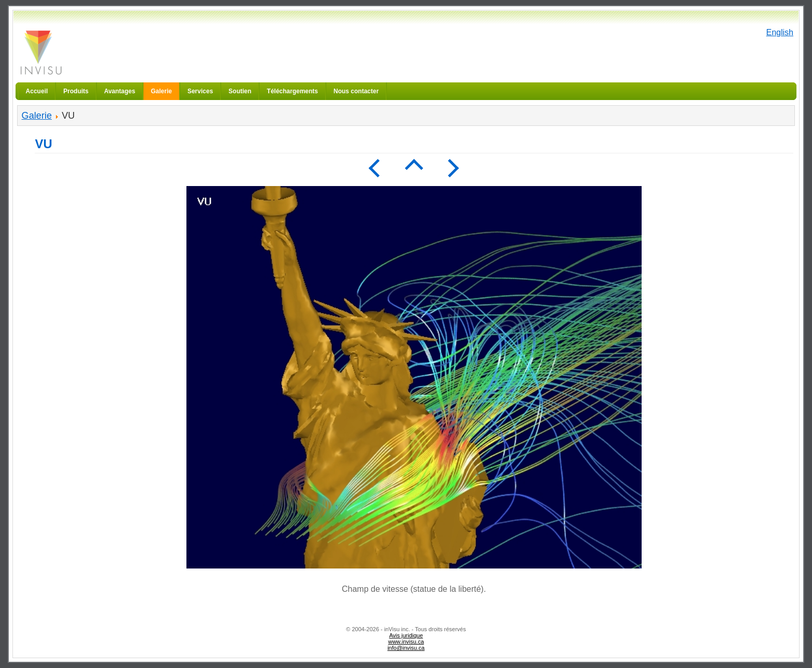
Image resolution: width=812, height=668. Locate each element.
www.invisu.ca (406, 642)
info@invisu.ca (406, 648)
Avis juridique (406, 635)
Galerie (37, 116)
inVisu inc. (40, 52)
